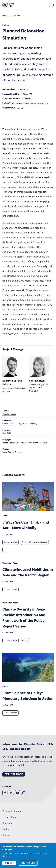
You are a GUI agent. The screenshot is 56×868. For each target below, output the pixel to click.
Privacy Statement (12, 811)
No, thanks (28, 865)
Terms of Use (9, 817)
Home (5, 16)
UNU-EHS (16, 16)
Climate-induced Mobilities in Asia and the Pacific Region (28, 572)
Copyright (8, 823)
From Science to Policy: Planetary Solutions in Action (28, 696)
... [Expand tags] (5, 550)
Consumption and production (35, 542)
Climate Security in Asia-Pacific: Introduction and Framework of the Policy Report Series (24, 618)
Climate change (10, 542)
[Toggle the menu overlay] (51, 5)
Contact (7, 835)
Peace (25, 640)
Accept (9, 865)
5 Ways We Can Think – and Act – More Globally (26, 525)
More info (6, 858)
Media (6, 829)
